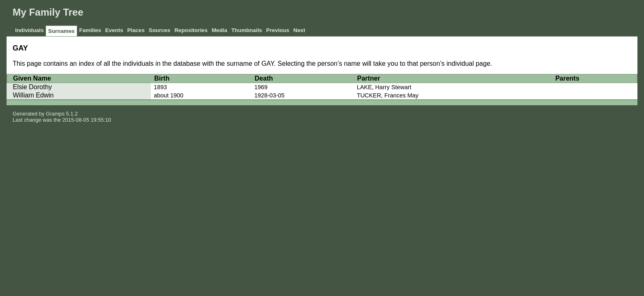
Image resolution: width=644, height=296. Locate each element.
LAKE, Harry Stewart (384, 87)
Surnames (61, 31)
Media (219, 30)
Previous (278, 30)
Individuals (30, 30)
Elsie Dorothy (32, 87)
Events (114, 30)
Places (136, 30)
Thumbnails (247, 30)
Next (299, 30)
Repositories (191, 30)
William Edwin (33, 95)
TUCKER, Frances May (388, 95)
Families (90, 30)
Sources (160, 30)
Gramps (55, 114)
